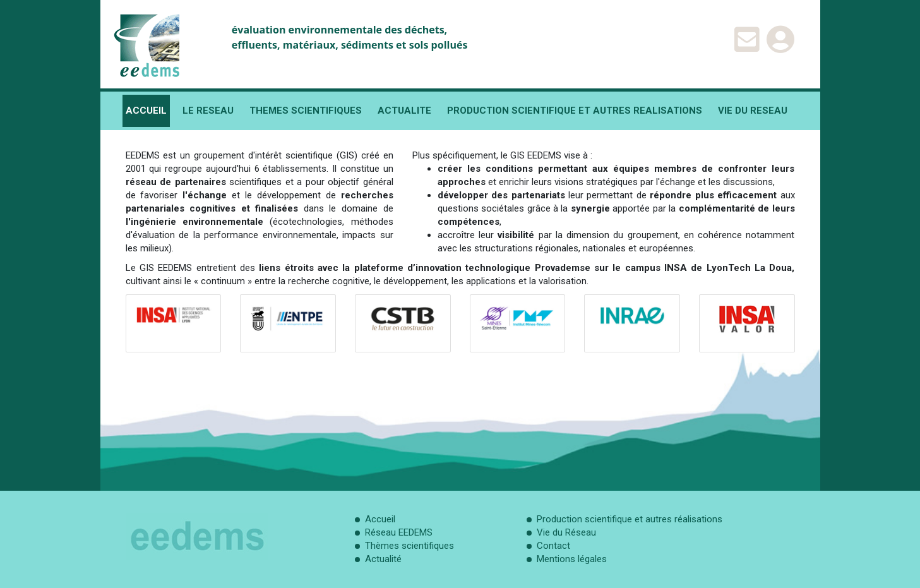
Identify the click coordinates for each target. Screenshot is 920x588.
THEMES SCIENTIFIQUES (306, 111)
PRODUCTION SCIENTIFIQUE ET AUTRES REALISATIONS (575, 111)
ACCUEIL (146, 111)
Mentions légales (572, 559)
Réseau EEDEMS (399, 532)
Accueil (380, 519)
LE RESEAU (208, 111)
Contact (553, 546)
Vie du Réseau (566, 532)
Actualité (383, 559)
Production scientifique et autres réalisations (630, 519)
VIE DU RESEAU (753, 111)
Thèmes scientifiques (409, 546)
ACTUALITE (404, 111)
